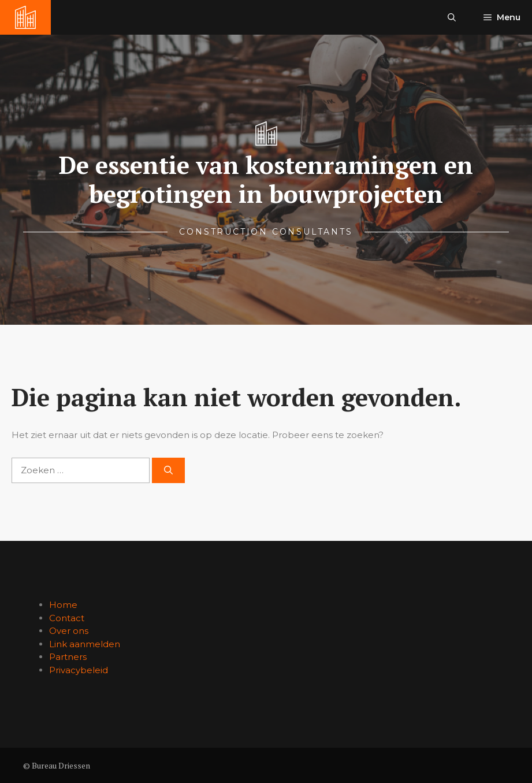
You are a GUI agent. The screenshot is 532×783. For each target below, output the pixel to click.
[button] (452, 17)
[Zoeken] (168, 471)
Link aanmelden (85, 644)
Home (63, 605)
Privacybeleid (79, 670)
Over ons (69, 631)
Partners (68, 657)
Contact (67, 618)
